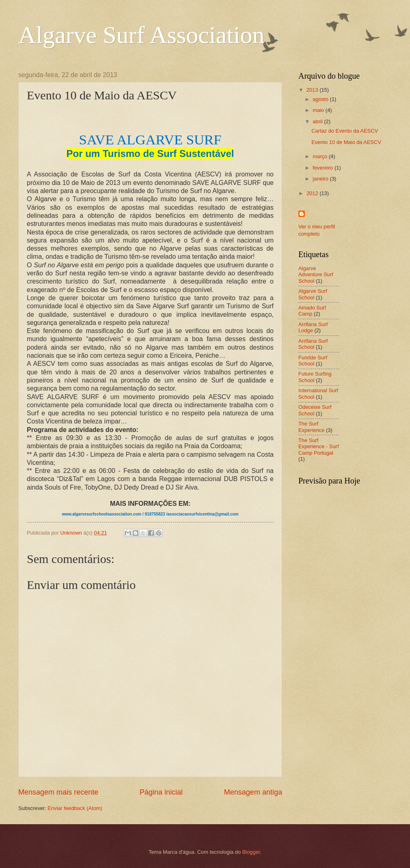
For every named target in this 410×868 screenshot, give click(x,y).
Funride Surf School (313, 361)
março (320, 156)
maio (319, 110)
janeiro (321, 179)
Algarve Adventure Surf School (316, 275)
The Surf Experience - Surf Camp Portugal (318, 447)
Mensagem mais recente (58, 792)
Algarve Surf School (313, 294)
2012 (313, 193)
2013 (313, 90)
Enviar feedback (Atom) (75, 808)
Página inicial (161, 792)
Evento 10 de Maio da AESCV (346, 142)
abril (318, 121)
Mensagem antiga (253, 792)
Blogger (251, 852)
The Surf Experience (311, 427)
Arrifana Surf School (313, 344)
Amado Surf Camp (312, 311)
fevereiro (324, 168)
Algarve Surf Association (141, 35)
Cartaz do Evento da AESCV (345, 131)
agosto (321, 99)
